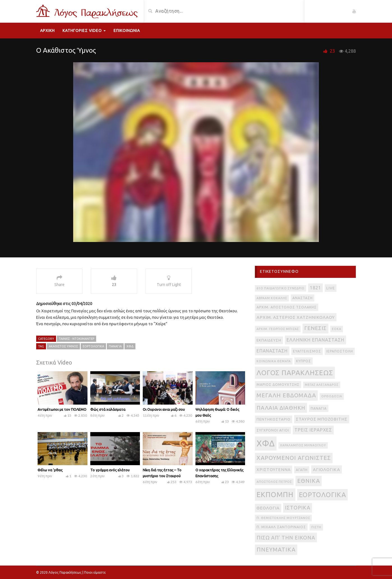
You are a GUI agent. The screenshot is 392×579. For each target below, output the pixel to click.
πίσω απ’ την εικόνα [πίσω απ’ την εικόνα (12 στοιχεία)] (286, 538)
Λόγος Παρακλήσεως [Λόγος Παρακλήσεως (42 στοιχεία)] (295, 373)
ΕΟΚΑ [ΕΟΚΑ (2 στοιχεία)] (337, 329)
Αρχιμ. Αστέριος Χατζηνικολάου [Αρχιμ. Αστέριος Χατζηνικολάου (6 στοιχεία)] (296, 317)
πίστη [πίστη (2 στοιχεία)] (316, 527)
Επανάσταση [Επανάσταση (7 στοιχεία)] (272, 351)
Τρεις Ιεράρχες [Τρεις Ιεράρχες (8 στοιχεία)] (313, 430)
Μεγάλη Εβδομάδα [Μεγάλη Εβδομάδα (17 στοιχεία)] (286, 395)
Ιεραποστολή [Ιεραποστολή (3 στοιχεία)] (340, 351)
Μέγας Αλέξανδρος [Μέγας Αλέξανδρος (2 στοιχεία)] (322, 385)
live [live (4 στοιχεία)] (331, 288)
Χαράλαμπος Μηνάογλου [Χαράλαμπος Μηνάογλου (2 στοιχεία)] (303, 445)
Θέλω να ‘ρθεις (50, 470)
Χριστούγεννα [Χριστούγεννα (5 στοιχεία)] (274, 470)
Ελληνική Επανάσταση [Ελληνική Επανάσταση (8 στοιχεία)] (315, 340)
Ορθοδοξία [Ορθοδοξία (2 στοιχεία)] (332, 396)
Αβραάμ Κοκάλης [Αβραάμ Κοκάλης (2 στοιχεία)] (272, 298)
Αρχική (47, 31)
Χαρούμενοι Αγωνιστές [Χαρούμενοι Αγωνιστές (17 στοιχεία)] (294, 458)
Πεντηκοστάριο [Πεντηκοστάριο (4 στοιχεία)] (274, 419)
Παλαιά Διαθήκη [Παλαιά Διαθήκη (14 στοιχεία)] (281, 408)
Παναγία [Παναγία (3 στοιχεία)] (319, 408)
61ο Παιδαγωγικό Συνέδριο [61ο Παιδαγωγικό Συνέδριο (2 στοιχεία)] (281, 288)
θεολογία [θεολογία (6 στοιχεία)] (268, 508)
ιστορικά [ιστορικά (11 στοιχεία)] (298, 508)
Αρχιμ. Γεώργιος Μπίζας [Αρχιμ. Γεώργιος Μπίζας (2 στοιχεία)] (278, 329)
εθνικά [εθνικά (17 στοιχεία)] (309, 481)
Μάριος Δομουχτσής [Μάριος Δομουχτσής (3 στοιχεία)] (278, 385)
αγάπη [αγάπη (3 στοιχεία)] (302, 470)
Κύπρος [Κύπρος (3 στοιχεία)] (304, 361)
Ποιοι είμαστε (95, 572)
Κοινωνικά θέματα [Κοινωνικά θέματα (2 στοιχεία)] (274, 361)
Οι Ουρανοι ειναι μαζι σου (164, 409)
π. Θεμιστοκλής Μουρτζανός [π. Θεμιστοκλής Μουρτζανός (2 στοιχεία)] (283, 518)
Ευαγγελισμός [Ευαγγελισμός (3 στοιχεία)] (307, 351)
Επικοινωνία (127, 31)
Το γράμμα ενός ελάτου (110, 470)
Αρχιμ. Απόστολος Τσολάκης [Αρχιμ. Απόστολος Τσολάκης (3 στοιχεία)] (287, 307)
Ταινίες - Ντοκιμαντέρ (77, 339)
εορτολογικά (93, 346)
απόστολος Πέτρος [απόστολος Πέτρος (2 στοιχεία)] (274, 482)
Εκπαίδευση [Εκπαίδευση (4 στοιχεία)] (269, 340)
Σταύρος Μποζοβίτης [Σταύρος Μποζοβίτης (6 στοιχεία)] (322, 419)
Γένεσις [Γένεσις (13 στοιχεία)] (315, 328)
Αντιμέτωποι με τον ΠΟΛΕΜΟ (62, 409)
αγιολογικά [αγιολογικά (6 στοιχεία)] (327, 470)
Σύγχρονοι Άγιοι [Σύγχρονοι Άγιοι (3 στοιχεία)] (273, 430)
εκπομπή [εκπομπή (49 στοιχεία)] (275, 494)
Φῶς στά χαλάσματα (108, 409)
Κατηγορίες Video (84, 31)
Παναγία (115, 346)
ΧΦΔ (130, 346)
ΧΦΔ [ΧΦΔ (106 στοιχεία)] (266, 443)
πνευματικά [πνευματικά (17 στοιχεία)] (276, 549)
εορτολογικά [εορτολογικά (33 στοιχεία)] (322, 495)
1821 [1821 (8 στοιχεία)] (315, 288)
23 (332, 51)
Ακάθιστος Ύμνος (63, 346)
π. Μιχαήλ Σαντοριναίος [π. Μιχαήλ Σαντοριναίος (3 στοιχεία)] (281, 527)
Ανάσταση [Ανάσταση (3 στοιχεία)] (303, 298)
